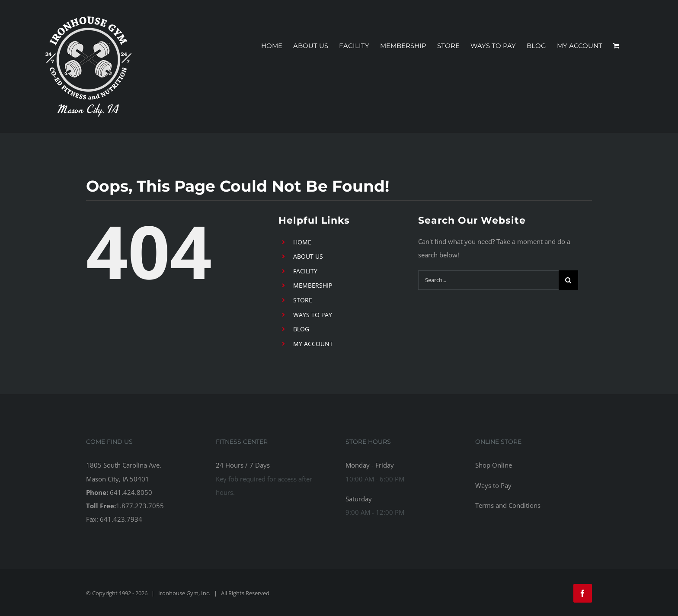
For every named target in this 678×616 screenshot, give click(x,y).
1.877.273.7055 (140, 506)
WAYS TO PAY (313, 315)
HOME (302, 242)
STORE (303, 300)
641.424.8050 (131, 492)
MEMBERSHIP (313, 285)
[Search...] (488, 280)
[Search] (568, 280)
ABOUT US (308, 256)
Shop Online (494, 465)
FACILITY (305, 271)
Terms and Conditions (508, 505)
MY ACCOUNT (313, 344)
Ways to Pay (493, 485)
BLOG (301, 329)
